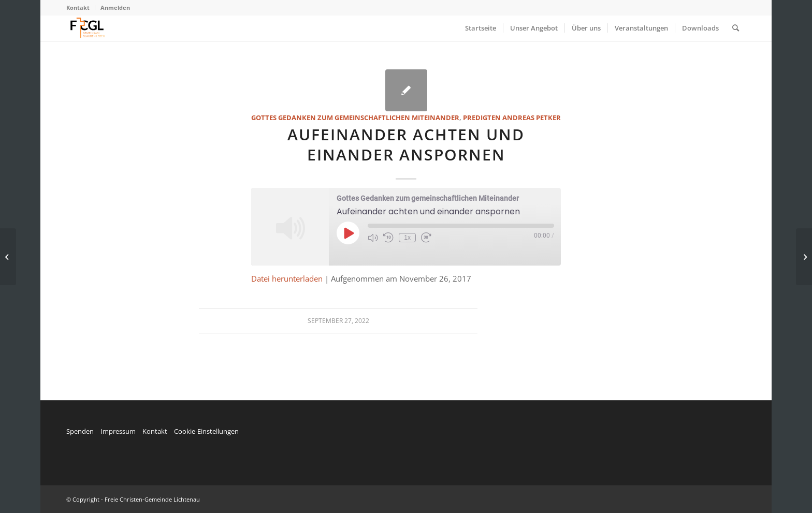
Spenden (80, 431)
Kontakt (78, 8)
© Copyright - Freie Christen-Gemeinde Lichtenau (133, 499)
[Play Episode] (348, 233)
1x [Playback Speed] (407, 238)
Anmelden (115, 8)
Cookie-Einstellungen (206, 431)
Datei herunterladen (287, 279)
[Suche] (736, 28)
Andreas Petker (532, 118)
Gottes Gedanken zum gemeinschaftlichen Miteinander (355, 118)
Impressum (118, 431)
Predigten (482, 118)
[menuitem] (81, 8)
